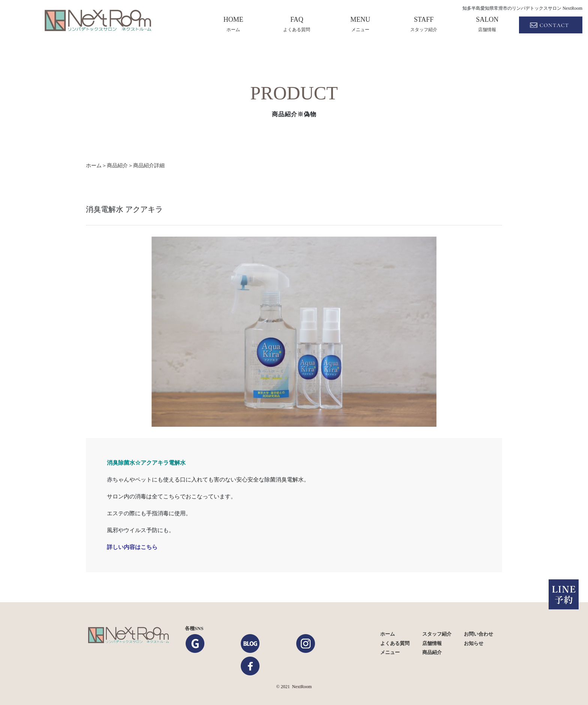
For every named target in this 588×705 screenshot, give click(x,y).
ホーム (388, 634)
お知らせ (474, 643)
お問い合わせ (478, 634)
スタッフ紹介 (437, 634)
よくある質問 (395, 643)
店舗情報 (432, 643)
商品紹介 (117, 166)
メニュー (390, 652)
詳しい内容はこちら (132, 547)
